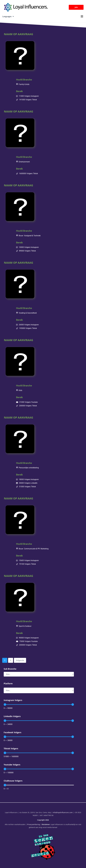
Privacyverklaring (33, 824)
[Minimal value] (39, 705)
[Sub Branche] (39, 674)
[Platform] (39, 690)
